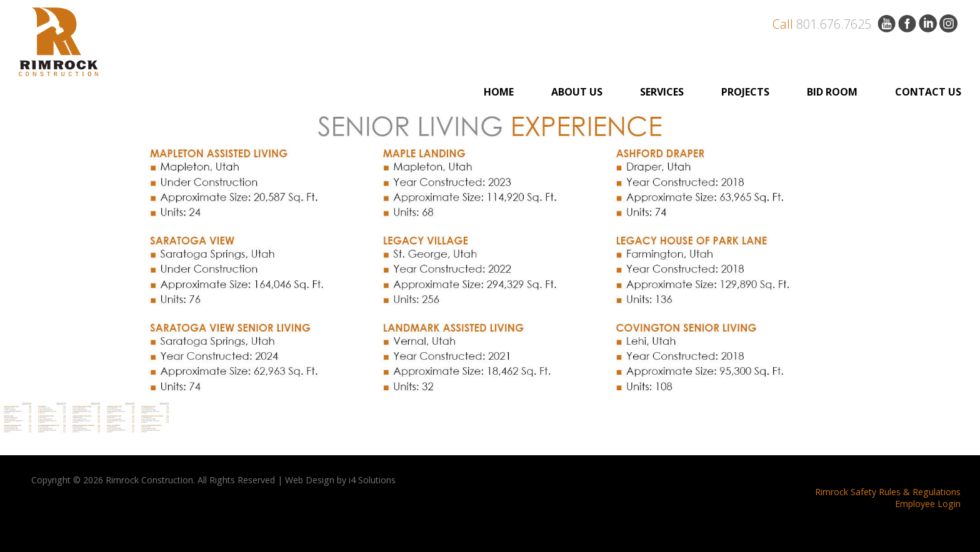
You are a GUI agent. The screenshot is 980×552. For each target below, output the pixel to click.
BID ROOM (832, 92)
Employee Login (928, 504)
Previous (27, 252)
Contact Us (928, 92)
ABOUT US (577, 92)
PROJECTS (745, 92)
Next (953, 252)
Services (662, 92)
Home (499, 92)
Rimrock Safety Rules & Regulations (888, 492)
